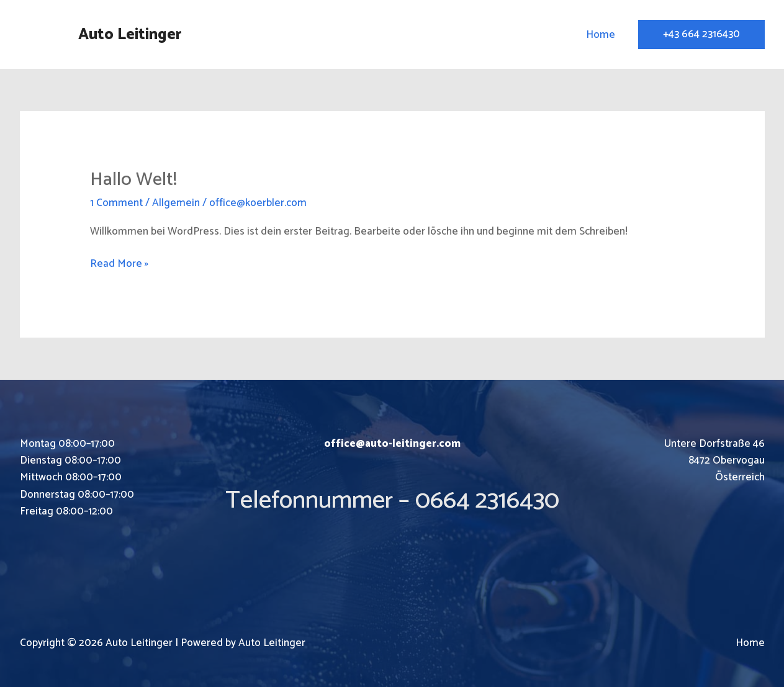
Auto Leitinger (130, 35)
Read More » (119, 264)
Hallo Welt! (133, 180)
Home (601, 35)
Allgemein (176, 203)
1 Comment (116, 203)
